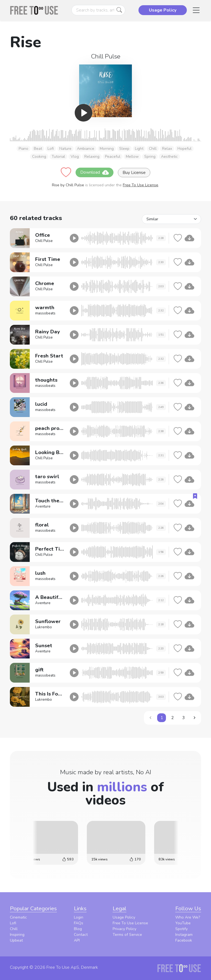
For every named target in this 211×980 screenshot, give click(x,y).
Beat (38, 149)
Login (79, 917)
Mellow (132, 157)
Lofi (51, 149)
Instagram (184, 935)
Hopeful (184, 149)
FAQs (79, 923)
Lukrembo (44, 627)
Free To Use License (141, 185)
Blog (78, 929)
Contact (81, 935)
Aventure (43, 506)
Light (139, 149)
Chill (153, 149)
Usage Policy (124, 917)
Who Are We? (188, 917)
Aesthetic (169, 157)
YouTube (183, 923)
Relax (167, 149)
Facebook (184, 940)
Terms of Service (127, 935)
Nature (65, 149)
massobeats (45, 313)
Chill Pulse (106, 56)
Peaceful (113, 157)
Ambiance (86, 149)
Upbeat (16, 940)
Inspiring (17, 935)
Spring (150, 157)
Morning (107, 149)
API (77, 940)
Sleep (124, 149)
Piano (23, 149)
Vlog (75, 157)
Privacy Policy (124, 929)
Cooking (39, 157)
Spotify (181, 929)
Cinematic (18, 917)
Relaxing (92, 157)
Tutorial (58, 157)
